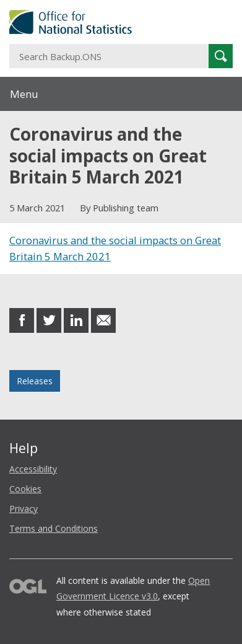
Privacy (24, 509)
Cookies (25, 489)
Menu (24, 94)
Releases (35, 381)
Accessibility (33, 469)
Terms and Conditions (54, 528)
